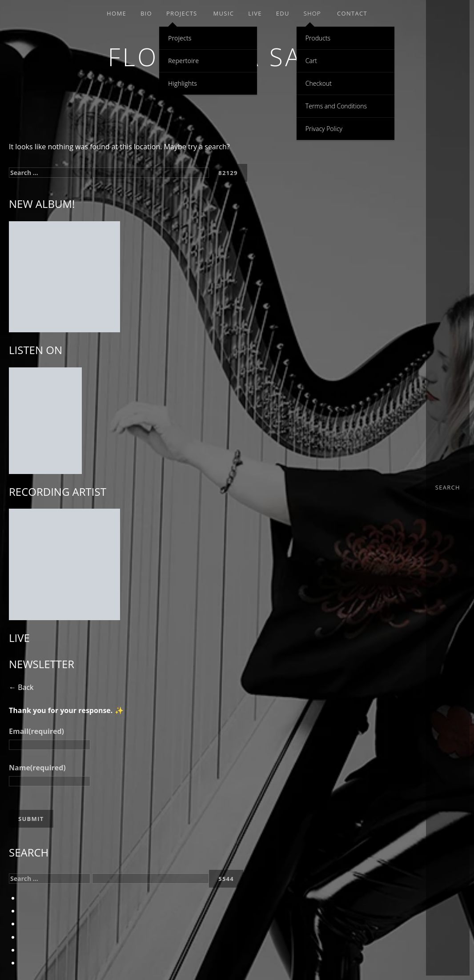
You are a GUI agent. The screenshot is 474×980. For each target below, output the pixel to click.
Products (318, 38)
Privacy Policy (324, 129)
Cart (311, 61)
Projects (182, 13)
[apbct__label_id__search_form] (151, 173)
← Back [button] (21, 687)
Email (36, 731)
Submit (31, 819)
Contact (352, 13)
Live (255, 13)
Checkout (319, 83)
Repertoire (183, 61)
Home (116, 13)
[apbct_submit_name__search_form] (228, 173)
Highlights (183, 83)
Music (224, 13)
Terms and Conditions (336, 106)
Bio (146, 13)
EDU (283, 13)
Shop (312, 13)
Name (37, 768)
